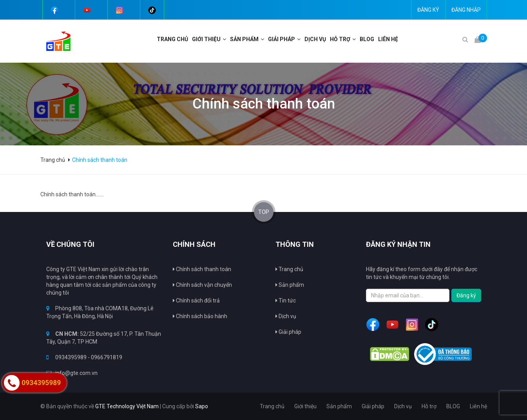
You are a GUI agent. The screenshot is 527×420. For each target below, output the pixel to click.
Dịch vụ (315, 39)
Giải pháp (288, 332)
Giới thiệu (206, 39)
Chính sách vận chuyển (202, 285)
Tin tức (286, 301)
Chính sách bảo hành (200, 316)
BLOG (367, 39)
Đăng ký (428, 10)
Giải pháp (282, 39)
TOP (264, 212)
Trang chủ (172, 39)
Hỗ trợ (340, 39)
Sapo (202, 406)
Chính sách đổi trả (196, 301)
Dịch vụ (286, 316)
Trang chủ (289, 269)
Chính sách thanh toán (202, 269)
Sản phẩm (290, 285)
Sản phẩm (244, 39)
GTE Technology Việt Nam (127, 406)
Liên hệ (388, 39)
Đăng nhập (466, 10)
